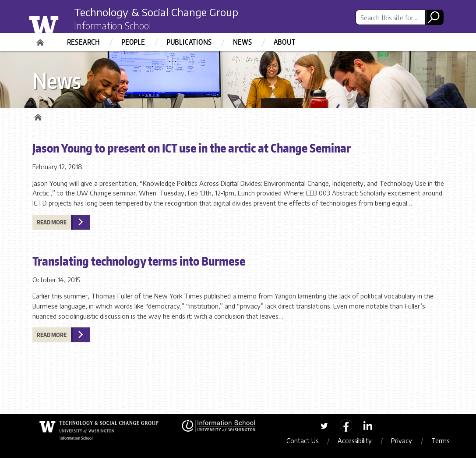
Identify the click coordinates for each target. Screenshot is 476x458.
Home (41, 39)
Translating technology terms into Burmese (139, 261)
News (242, 42)
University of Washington (62, 23)
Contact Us (302, 440)
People (133, 42)
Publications (189, 42)
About (285, 42)
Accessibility (355, 440)
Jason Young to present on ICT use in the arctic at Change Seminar (192, 148)
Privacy (402, 440)
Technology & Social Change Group (156, 12)
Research (83, 42)
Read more (52, 222)
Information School (113, 25)
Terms (440, 440)
